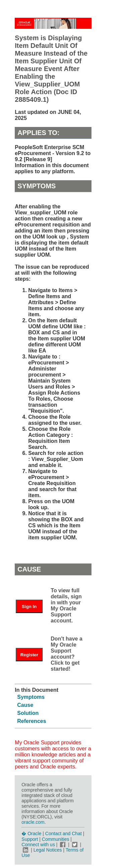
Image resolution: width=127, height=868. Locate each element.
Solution (28, 713)
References (31, 721)
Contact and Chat (63, 833)
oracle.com (33, 822)
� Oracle (31, 833)
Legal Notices (48, 850)
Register (29, 655)
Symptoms (31, 697)
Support (30, 839)
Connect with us (39, 845)
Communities (56, 839)
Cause (25, 705)
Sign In (29, 607)
